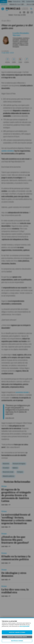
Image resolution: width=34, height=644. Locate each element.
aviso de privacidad (24, 626)
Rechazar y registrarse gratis (17, 637)
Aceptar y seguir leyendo (17, 632)
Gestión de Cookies (17, 641)
